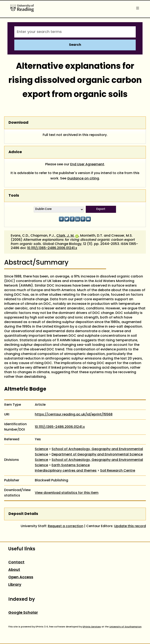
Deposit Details (23, 514)
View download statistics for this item (67, 493)
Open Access (21, 577)
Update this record (130, 526)
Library (15, 585)
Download (18, 123)
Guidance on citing (83, 179)
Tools (14, 196)
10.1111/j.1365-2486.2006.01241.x (52, 248)
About (14, 570)
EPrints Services (92, 627)
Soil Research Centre (118, 471)
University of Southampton (125, 627)
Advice (15, 152)
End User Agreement (87, 165)
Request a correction (66, 526)
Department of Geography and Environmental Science (97, 455)
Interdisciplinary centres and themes (66, 471)
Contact (16, 562)
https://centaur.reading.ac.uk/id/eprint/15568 (74, 415)
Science (41, 449)
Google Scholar (23, 613)
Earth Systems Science (71, 465)
